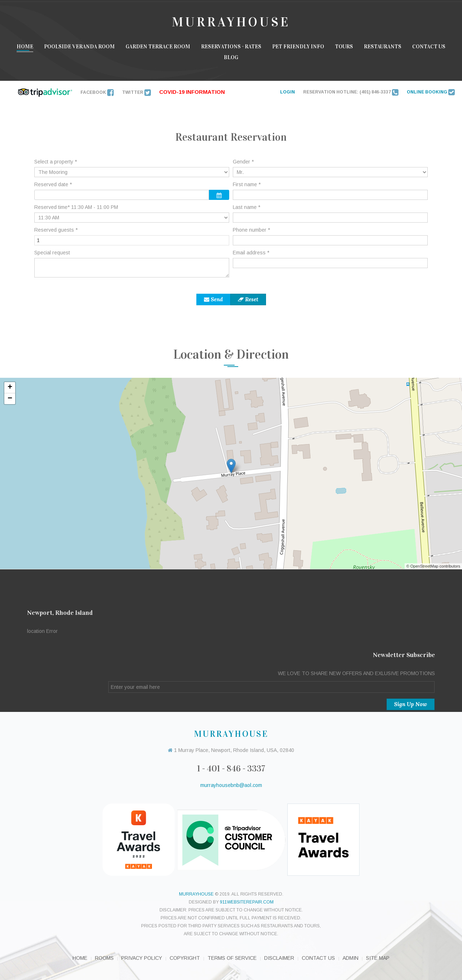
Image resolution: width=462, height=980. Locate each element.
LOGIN (287, 92)
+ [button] (10, 388)
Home (25, 47)
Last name (247, 207)
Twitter (136, 92)
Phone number (251, 230)
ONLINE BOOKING (431, 92)
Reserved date (53, 184)
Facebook (97, 92)
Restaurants (383, 47)
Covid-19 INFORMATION (192, 92)
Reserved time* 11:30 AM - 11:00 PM (76, 207)
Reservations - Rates (231, 47)
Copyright (185, 958)
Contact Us (429, 47)
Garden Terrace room (158, 47)
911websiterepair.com (247, 902)
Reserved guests (56, 230)
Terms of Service (232, 958)
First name (247, 184)
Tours (344, 47)
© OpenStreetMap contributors (433, 566)
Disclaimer (279, 958)
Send (213, 299)
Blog (231, 57)
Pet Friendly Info (298, 47)
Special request (52, 253)
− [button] (10, 399)
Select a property (56, 162)
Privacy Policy (142, 958)
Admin (350, 958)
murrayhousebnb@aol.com (231, 785)
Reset (248, 299)
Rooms (104, 958)
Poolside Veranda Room (79, 47)
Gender (243, 162)
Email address (251, 253)
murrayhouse (196, 894)
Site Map (378, 958)
